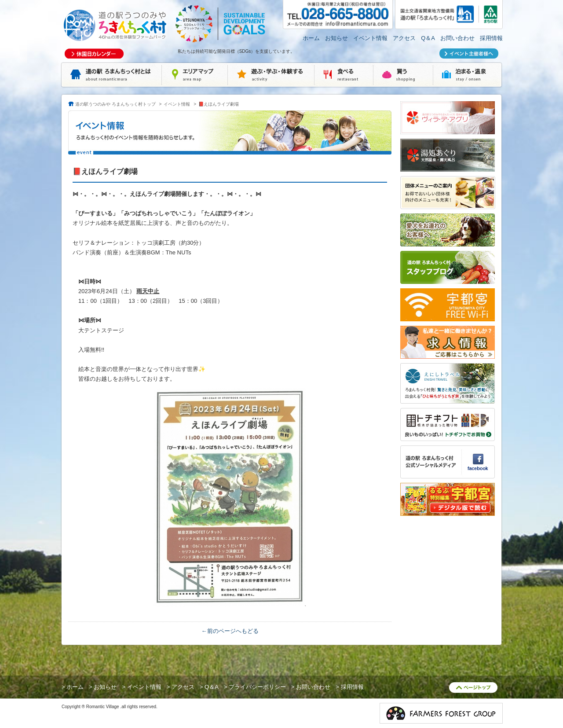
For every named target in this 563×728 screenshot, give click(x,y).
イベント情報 (370, 38)
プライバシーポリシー (257, 687)
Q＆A (428, 38)
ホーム (311, 38)
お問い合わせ (457, 38)
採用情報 (491, 38)
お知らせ (336, 38)
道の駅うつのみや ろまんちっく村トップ (115, 104)
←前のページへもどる (230, 631)
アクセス (404, 38)
